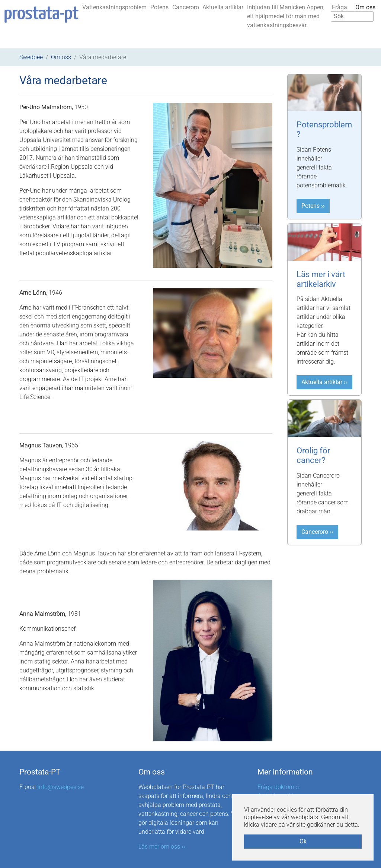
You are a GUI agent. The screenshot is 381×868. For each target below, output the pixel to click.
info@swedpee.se (61, 787)
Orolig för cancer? (313, 455)
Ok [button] (303, 841)
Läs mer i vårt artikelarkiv (321, 279)
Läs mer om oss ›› (162, 847)
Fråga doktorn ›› (278, 787)
